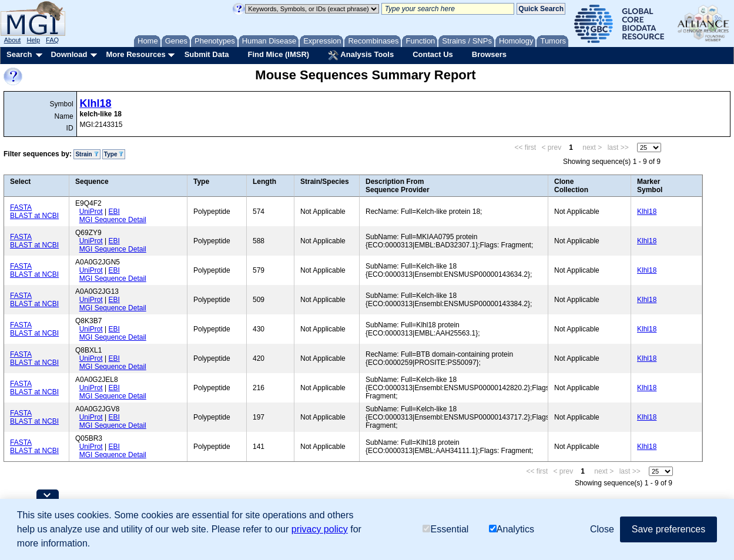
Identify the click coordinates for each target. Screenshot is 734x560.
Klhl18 (96, 103)
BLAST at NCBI (34, 216)
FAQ (52, 40)
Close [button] (602, 529)
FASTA (21, 207)
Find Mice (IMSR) (278, 54)
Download (69, 54)
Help (33, 40)
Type (114, 154)
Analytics (512, 529)
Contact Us (433, 54)
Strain (87, 154)
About (13, 40)
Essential (445, 529)
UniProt (91, 212)
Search (19, 54)
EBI (114, 212)
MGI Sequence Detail (113, 220)
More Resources (135, 54)
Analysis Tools (361, 55)
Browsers (489, 54)
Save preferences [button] (668, 529)
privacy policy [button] (320, 529)
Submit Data (207, 54)
